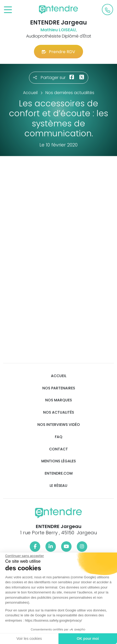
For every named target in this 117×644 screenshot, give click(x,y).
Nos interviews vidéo (59, 425)
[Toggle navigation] (8, 10)
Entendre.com (59, 473)
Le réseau (58, 486)
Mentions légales (58, 461)
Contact (58, 449)
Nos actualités (58, 412)
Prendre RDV (58, 52)
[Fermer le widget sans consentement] (24, 556)
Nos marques (58, 400)
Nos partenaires (59, 388)
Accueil (59, 376)
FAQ (59, 437)
